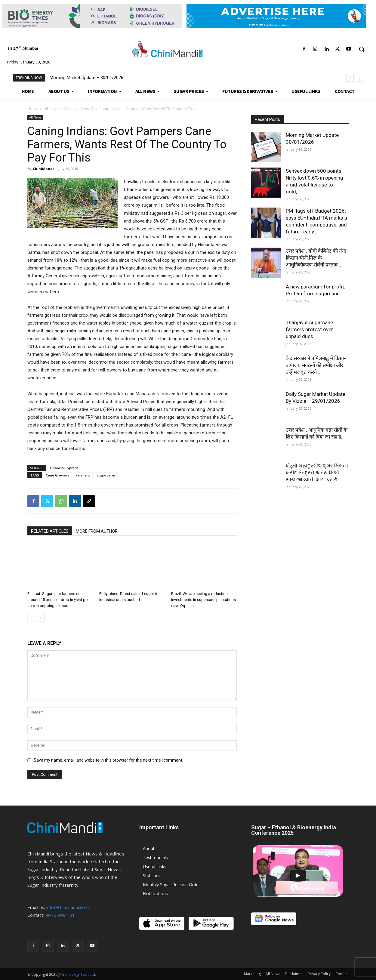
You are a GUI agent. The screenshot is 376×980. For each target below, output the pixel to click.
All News (51, 109)
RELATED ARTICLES (50, 531)
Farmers (83, 475)
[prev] (350, 78)
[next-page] (41, 618)
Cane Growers (57, 475)
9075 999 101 (60, 915)
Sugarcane (106, 475)
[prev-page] (31, 618)
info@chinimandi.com (68, 907)
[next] (360, 78)
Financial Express (64, 468)
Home (33, 109)
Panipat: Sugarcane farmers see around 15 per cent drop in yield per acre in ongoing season (58, 600)
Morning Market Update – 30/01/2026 (86, 78)
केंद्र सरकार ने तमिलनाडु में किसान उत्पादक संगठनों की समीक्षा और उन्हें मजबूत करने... (316, 365)
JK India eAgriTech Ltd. (77, 974)
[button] (362, 49)
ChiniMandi (43, 169)
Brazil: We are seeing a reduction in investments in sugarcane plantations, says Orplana (204, 600)
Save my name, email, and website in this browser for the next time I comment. (108, 760)
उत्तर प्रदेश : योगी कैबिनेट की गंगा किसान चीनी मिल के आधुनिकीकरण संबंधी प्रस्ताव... (316, 258)
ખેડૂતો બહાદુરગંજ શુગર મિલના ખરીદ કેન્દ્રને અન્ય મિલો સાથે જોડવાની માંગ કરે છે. (317, 473)
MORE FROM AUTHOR (97, 531)
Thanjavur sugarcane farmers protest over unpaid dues (309, 329)
